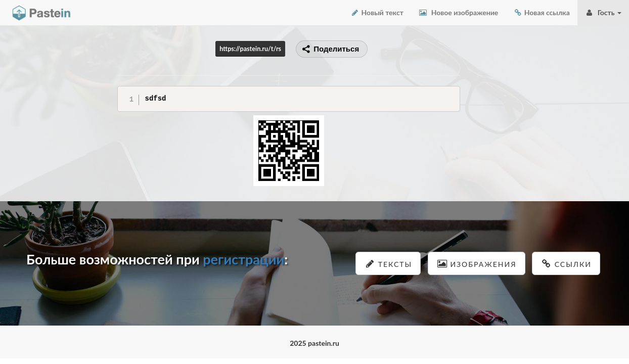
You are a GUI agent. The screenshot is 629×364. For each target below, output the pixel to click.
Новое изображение (458, 12)
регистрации (243, 259)
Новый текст (377, 12)
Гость (603, 12)
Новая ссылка (542, 12)
